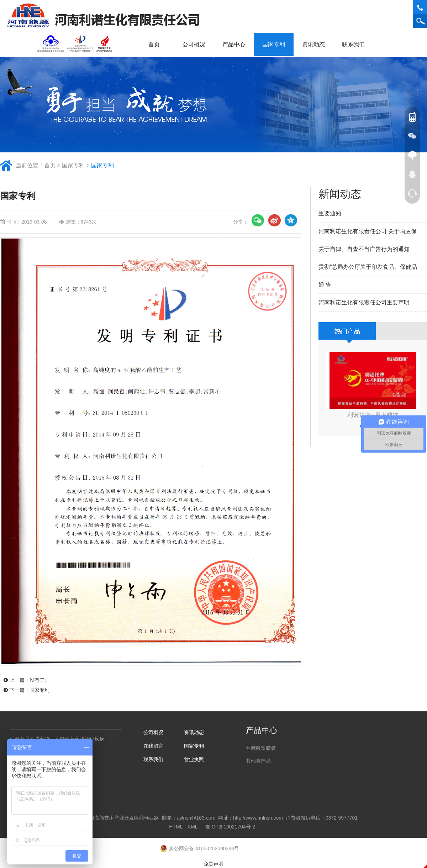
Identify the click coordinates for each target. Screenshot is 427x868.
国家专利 (274, 44)
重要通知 (330, 213)
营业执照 (194, 759)
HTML (176, 827)
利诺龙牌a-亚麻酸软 (373, 415)
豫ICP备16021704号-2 (230, 827)
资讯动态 (316, 44)
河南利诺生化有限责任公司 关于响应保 (368, 231)
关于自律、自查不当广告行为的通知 (364, 249)
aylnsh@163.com (196, 818)
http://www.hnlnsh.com (258, 818)
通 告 (325, 285)
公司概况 (196, 44)
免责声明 (213, 864)
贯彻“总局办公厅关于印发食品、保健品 (368, 267)
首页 (154, 44)
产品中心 (236, 44)
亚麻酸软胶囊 (261, 748)
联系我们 (356, 44)
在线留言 (153, 746)
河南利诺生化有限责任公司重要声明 (364, 302)
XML (193, 827)
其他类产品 (258, 761)
